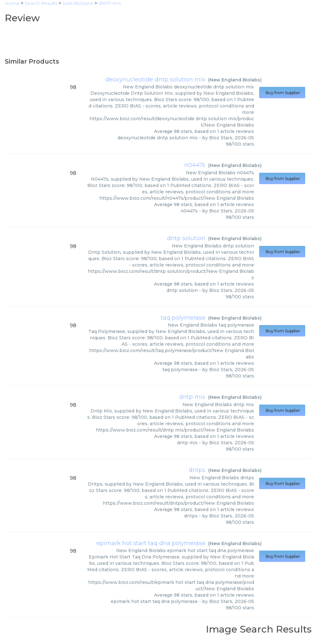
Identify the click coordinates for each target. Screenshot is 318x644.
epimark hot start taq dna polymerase (151, 543)
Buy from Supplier (282, 93)
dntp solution (186, 238)
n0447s (195, 165)
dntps (197, 470)
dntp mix (192, 397)
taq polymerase (183, 318)
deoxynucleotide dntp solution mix (155, 80)
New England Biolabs (235, 80)
